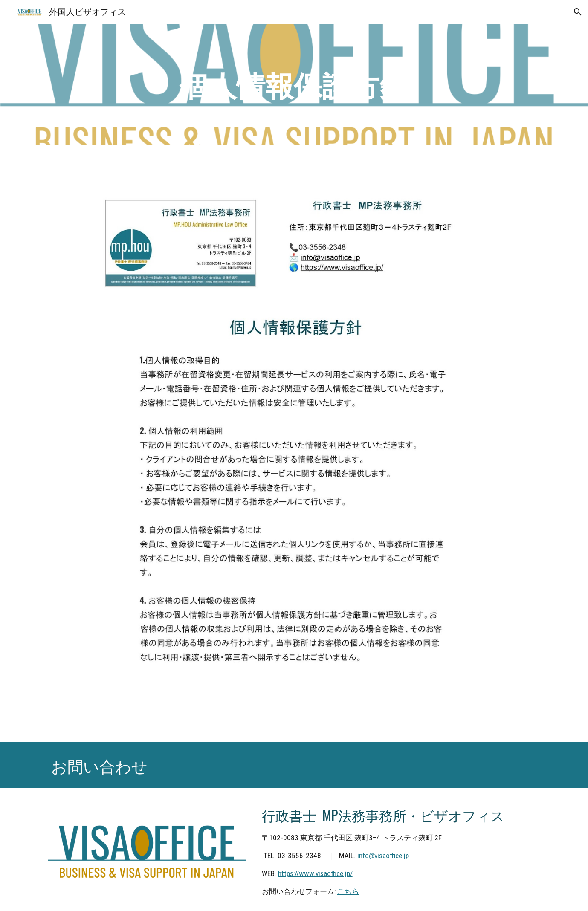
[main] (294, 85)
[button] (578, 12)
